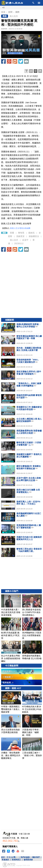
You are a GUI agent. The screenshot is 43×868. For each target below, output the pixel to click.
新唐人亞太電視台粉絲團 (20, 228)
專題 (5, 16)
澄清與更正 (16, 860)
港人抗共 (14, 16)
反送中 (25, 240)
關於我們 (36, 857)
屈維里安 (20, 236)
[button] (22, 45)
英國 (12, 233)
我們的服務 (25, 857)
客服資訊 (5, 860)
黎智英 (21, 233)
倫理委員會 (28, 860)
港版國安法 (34, 236)
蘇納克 (32, 233)
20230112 (19, 243)
